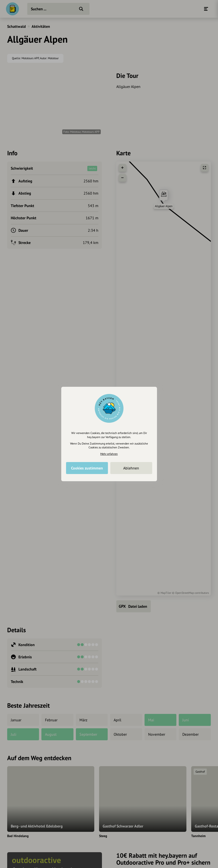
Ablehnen (131, 468)
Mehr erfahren (109, 454)
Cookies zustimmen (87, 468)
